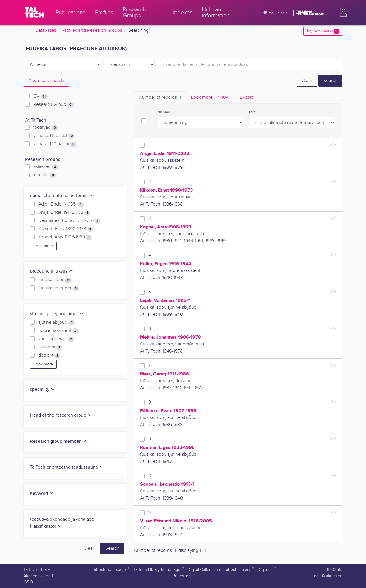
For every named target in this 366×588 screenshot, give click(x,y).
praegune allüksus (52, 271)
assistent (50, 347)
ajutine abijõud (56, 323)
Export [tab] (246, 97)
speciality (43, 389)
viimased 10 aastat (55, 144)
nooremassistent (58, 331)
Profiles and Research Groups (92, 30)
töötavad (46, 128)
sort (252, 112)
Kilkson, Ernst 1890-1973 (66, 229)
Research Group (53, 105)
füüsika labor (55, 280)
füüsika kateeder (59, 288)
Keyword (42, 493)
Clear (307, 81)
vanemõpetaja (56, 339)
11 (150, 513)
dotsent (49, 355)
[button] (342, 12)
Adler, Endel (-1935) (61, 204)
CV (40, 96)
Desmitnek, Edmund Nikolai (69, 221)
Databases (46, 30)
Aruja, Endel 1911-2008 (64, 213)
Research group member (58, 441)
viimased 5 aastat (54, 136)
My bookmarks (323, 31)
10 (150, 476)
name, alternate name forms (62, 196)
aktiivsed (46, 167)
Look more (43, 246)
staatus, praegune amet (57, 314)
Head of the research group (61, 415)
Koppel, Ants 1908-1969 (65, 237)
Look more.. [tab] (210, 97)
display (164, 112)
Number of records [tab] (160, 97)
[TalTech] (34, 12)
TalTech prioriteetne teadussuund (67, 467)
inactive (45, 175)
